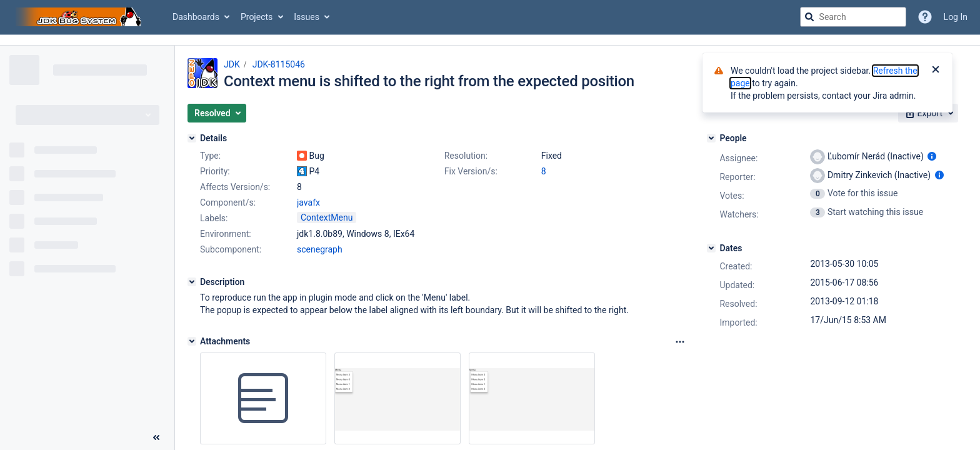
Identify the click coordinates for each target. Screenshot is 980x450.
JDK (232, 64)
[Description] (192, 282)
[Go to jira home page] (80, 17)
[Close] (936, 71)
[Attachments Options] (680, 342)
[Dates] (711, 248)
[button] (217, 113)
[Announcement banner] (490, 40)
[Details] (192, 138)
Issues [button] (307, 17)
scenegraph (320, 249)
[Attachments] (192, 341)
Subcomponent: (231, 249)
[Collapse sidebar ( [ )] (156, 437)
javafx (308, 202)
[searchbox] (853, 17)
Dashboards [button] (196, 17)
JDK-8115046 (279, 64)
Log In (956, 17)
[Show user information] (932, 156)
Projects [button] (257, 17)
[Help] (925, 17)
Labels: (214, 218)
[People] (711, 138)
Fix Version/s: (471, 171)
